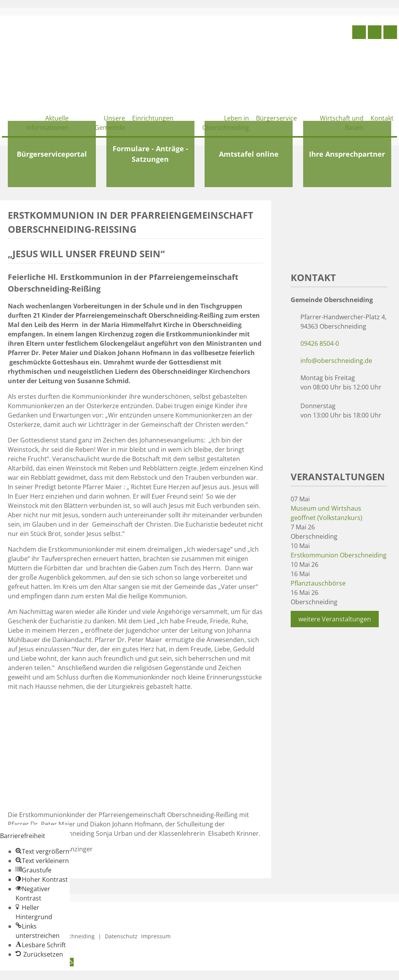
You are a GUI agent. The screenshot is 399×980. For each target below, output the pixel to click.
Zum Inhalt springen (30, 975)
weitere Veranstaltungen (335, 619)
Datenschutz (121, 936)
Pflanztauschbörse (318, 583)
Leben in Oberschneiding (226, 123)
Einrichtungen (153, 118)
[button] (42, 851)
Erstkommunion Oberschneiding (339, 555)
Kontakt (382, 118)
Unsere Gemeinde (110, 123)
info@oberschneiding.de (336, 361)
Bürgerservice (276, 118)
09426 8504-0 (320, 343)
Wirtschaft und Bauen (342, 123)
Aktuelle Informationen (47, 123)
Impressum (156, 936)
